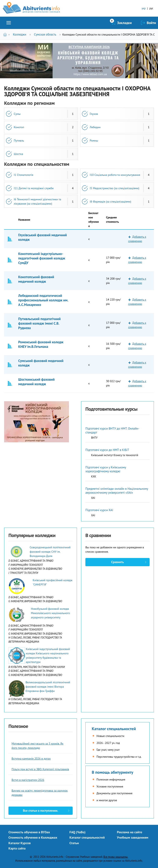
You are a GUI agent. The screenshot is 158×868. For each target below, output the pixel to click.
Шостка (18, 154)
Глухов (94, 114)
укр (143, 8)
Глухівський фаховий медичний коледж (43, 237)
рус (151, 8)
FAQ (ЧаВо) (78, 832)
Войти (151, 23)
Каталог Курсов (20, 843)
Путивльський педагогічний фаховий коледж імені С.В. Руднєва (39, 323)
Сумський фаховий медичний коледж (41, 363)
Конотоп (19, 127)
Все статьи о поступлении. (40, 811)
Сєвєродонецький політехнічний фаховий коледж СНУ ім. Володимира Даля (50, 552)
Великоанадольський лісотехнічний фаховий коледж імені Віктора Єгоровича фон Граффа (48, 687)
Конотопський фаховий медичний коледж (36, 279)
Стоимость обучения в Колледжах (33, 837)
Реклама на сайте (130, 832)
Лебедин (95, 127)
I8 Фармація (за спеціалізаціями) (110, 202)
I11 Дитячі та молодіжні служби (34, 188)
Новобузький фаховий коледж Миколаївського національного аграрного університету (50, 613)
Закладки (125, 23)
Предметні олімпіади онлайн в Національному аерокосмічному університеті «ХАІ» (117, 491)
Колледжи (20, 34)
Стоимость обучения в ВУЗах (29, 832)
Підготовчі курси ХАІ (99, 510)
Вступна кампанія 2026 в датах (31, 758)
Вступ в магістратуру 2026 (28, 780)
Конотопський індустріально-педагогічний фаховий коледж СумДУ (42, 258)
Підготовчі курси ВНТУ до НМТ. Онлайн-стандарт (112, 430)
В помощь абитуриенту (113, 772)
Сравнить (117, 562)
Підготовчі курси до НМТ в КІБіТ (107, 450)
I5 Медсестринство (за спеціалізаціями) (114, 188)
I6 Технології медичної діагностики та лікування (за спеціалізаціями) (37, 201)
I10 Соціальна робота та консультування (115, 175)
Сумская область (45, 34)
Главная (6, 34)
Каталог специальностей (114, 729)
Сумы (17, 114)
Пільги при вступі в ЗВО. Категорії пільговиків (40, 769)
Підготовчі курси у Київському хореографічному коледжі (106, 469)
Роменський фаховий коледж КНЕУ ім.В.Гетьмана (41, 344)
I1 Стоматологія (23, 175)
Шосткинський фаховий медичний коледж (37, 382)
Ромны (94, 141)
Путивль (19, 141)
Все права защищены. (116, 857)
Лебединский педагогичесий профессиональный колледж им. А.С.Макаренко (43, 300)
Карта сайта (17, 848)
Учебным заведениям (132, 837)
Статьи (74, 843)
